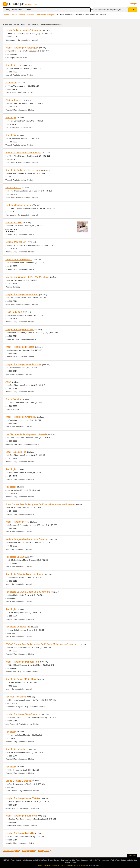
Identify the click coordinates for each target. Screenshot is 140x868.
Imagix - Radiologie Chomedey (21, 417)
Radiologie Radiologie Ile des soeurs (24, 170)
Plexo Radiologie (14, 312)
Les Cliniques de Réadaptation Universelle (26, 434)
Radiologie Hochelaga (16, 749)
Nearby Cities (44, 851)
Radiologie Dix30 (14, 223)
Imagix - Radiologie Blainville (20, 833)
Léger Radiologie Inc (16, 452)
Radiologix (11, 118)
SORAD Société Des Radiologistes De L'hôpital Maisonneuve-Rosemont (41, 644)
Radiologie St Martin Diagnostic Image (24, 574)
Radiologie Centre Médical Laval (22, 679)
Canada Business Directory (14, 15)
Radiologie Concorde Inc (18, 627)
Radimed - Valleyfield (16, 697)
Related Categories (11, 851)
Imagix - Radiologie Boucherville (21, 816)
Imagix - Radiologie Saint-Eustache (23, 714)
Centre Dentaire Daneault (18, 781)
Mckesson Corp (13, 188)
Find (133, 10)
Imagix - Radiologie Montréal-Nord (22, 662)
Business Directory (78, 865)
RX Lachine (11, 83)
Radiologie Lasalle (15, 65)
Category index (28, 851)
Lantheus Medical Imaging (18, 205)
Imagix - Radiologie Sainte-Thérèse (23, 798)
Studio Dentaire (13, 399)
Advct (8, 382)
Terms (69, 865)
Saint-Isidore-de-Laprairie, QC (109, 10)
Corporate (56, 865)
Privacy (63, 865)
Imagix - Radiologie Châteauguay (22, 48)
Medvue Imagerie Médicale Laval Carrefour (27, 539)
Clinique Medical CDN (16, 242)
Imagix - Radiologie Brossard (20, 347)
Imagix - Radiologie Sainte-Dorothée (23, 364)
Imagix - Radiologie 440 (17, 522)
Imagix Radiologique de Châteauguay (24, 30)
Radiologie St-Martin (16, 557)
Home (40, 865)
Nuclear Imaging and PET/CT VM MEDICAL (27, 277)
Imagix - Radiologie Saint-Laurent (22, 294)
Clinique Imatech (14, 100)
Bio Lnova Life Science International (23, 153)
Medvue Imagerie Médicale (19, 259)
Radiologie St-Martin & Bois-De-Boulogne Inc (28, 592)
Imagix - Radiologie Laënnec (20, 329)
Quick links (132, 856)
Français (134, 4)
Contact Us (47, 865)
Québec (30, 15)
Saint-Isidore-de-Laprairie (46, 15)
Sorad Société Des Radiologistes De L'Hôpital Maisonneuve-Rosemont (41, 504)
